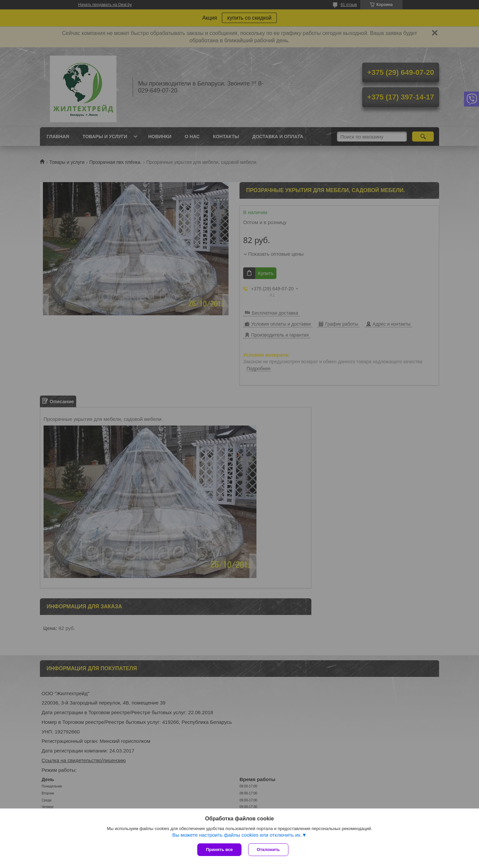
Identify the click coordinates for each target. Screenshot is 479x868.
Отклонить (268, 850)
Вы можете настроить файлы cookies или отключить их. (237, 835)
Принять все (219, 850)
